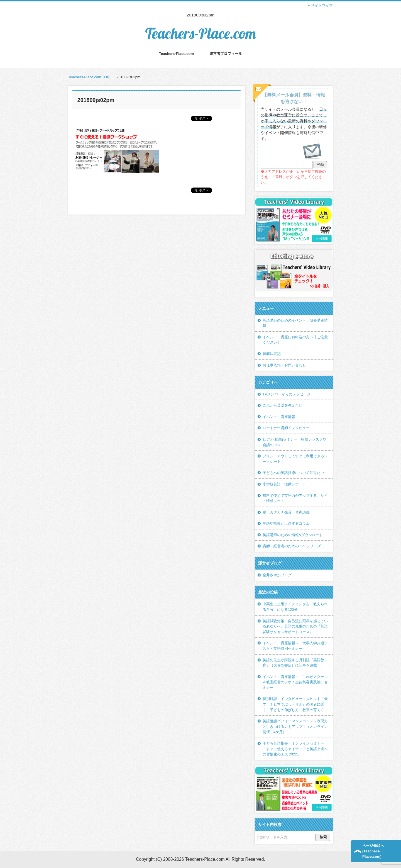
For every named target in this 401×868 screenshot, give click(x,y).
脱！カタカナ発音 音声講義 (286, 512)
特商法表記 (272, 354)
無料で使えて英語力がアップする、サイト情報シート (295, 498)
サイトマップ (322, 5)
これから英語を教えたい (283, 405)
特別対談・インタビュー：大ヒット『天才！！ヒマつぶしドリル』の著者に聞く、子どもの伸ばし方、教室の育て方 (295, 704)
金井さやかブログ (277, 575)
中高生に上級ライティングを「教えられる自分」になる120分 (295, 607)
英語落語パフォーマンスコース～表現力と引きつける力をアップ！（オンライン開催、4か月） (295, 726)
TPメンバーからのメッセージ (287, 394)
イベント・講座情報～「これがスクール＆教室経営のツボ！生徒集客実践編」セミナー (295, 682)
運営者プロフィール (226, 54)
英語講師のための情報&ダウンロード (293, 535)
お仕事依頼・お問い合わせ (284, 365)
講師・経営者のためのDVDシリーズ (292, 546)
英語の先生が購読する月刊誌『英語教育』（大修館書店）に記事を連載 (293, 663)
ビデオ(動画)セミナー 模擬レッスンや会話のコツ (295, 442)
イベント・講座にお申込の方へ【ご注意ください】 (295, 340)
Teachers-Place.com (200, 33)
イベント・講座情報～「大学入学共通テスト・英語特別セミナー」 (295, 646)
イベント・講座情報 (279, 417)
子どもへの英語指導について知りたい (293, 473)
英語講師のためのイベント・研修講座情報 (295, 323)
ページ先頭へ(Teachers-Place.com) (373, 851)
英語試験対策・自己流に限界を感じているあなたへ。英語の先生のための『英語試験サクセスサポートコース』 (295, 626)
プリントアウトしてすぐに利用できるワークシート (295, 459)
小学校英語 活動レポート (284, 484)
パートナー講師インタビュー (286, 428)
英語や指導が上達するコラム (286, 523)
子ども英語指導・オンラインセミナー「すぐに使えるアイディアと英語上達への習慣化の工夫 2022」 (295, 749)
